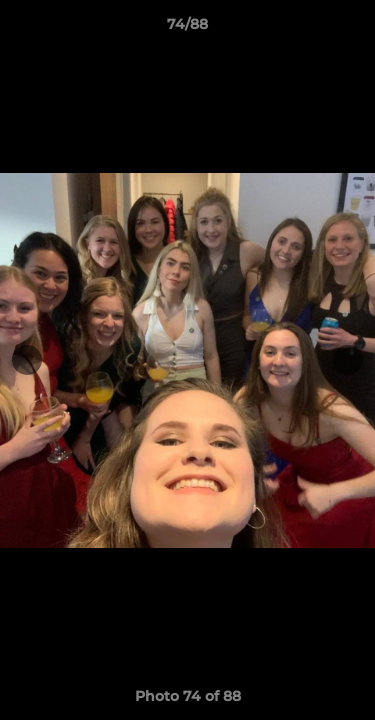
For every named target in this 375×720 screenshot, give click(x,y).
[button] (351, 29)
